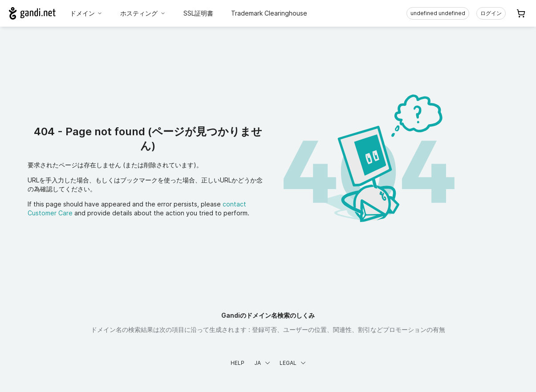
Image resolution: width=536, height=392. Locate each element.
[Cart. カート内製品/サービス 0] (521, 13)
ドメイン (86, 13)
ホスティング (143, 13)
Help (238, 363)
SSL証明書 (198, 13)
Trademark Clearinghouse (269, 13)
